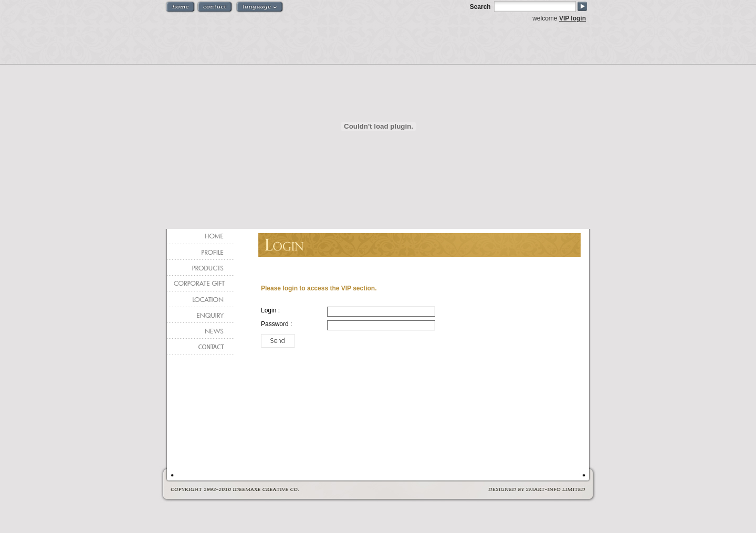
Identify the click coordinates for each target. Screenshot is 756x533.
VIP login (573, 18)
